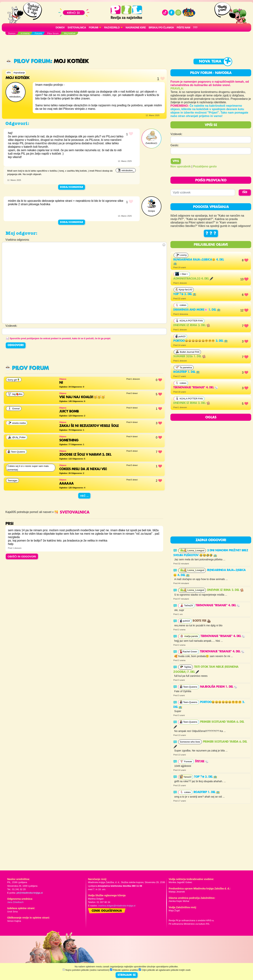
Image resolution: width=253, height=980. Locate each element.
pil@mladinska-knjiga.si (30, 893)
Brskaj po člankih (161, 27)
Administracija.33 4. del (193, 279)
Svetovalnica (77, 27)
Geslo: (175, 145)
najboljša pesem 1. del (219, 687)
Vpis (176, 161)
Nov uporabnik (181, 166)
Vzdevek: (176, 134)
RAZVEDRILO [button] (112, 27)
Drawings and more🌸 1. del (197, 310)
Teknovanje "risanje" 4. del (196, 388)
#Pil (9, 73)
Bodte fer (202, 621)
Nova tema (210, 62)
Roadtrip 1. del (186, 372)
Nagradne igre (136, 27)
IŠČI (245, 192)
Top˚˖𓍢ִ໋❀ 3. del (185, 294)
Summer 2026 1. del (189, 357)
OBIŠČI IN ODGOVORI (22, 556)
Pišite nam (184, 27)
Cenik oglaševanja (107, 911)
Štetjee (202, 762)
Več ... (84, 496)
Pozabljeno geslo (205, 166)
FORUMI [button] (94, 27)
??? (195, 27)
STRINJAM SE (127, 975)
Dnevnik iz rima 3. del (192, 325)
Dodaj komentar (72, 187)
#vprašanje (19, 73)
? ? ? (211, 233)
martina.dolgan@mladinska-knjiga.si (117, 906)
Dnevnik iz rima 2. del (192, 403)
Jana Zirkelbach (15, 902)
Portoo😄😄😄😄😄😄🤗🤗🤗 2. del (200, 341)
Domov (60, 27)
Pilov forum (28, 61)
